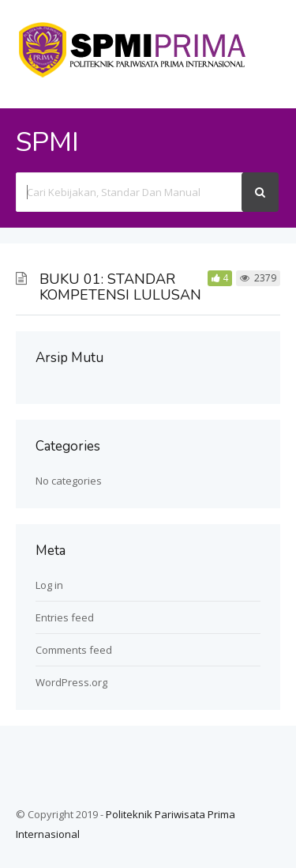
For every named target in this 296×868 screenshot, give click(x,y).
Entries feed (65, 617)
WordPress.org (71, 682)
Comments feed (74, 650)
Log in (49, 585)
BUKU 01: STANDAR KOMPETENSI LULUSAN (120, 287)
